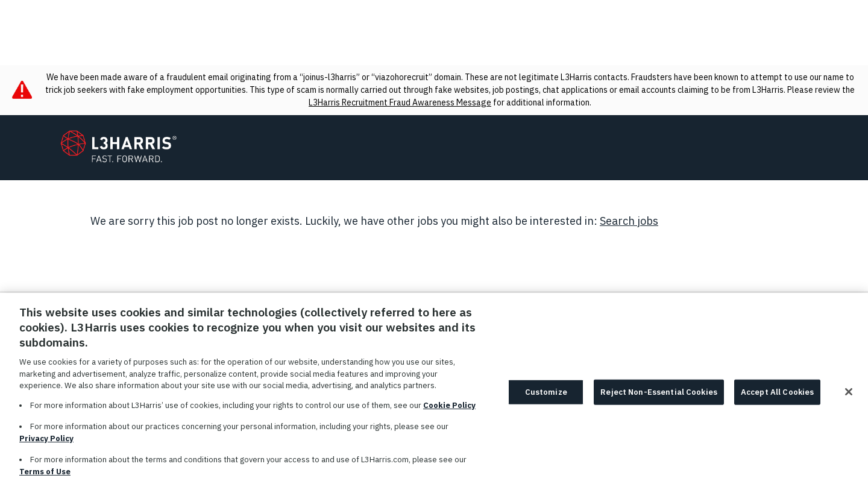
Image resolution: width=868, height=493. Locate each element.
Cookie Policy (449, 413)
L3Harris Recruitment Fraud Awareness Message (400, 102)
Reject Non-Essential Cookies (659, 400)
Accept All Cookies (777, 400)
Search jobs (629, 221)
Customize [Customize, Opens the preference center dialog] (546, 400)
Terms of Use (45, 479)
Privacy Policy (46, 446)
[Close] (849, 400)
